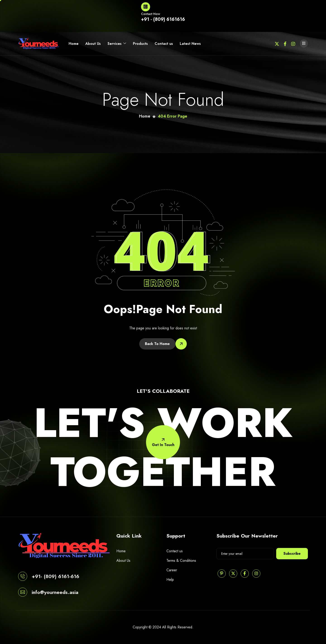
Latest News (190, 44)
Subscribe (292, 554)
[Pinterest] (222, 574)
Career (172, 570)
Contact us (164, 44)
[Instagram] (293, 44)
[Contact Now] (146, 7)
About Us (93, 44)
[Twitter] (277, 44)
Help (170, 580)
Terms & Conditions (181, 561)
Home (74, 44)
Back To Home (157, 344)
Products (140, 44)
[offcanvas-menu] (304, 43)
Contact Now (151, 14)
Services (117, 44)
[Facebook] (285, 44)
